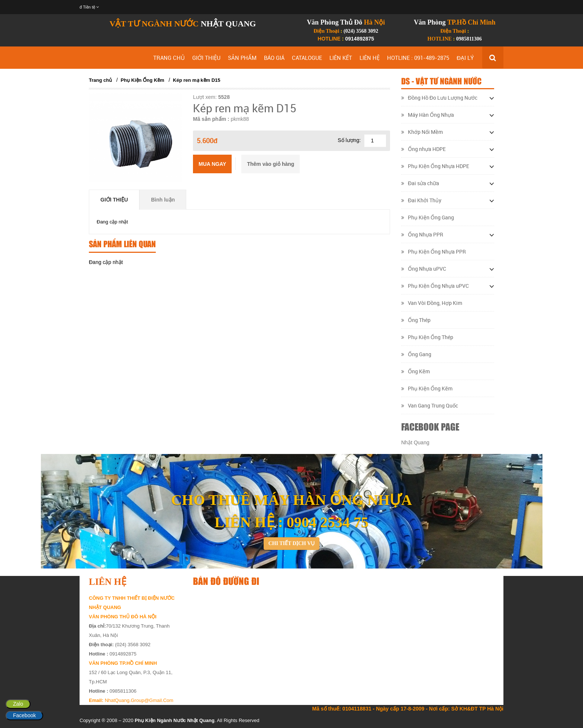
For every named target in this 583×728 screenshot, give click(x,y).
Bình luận (163, 200)
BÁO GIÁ (274, 58)
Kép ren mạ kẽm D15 (197, 80)
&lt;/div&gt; (344, 642)
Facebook (24, 715)
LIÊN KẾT (341, 58)
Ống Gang (416, 354)
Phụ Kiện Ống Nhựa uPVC (435, 286)
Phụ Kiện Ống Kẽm (143, 80)
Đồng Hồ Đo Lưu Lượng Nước (439, 98)
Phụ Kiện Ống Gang (428, 217)
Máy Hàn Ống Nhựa (428, 115)
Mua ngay (212, 164)
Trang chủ (100, 80)
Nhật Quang (415, 442)
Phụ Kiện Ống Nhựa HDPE (435, 166)
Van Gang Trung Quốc (430, 405)
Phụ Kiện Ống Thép (427, 337)
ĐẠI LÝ (465, 58)
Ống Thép (416, 320)
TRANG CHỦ (169, 58)
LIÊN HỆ (370, 58)
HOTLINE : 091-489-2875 (418, 58)
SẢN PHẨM (242, 58)
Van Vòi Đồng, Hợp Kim (432, 303)
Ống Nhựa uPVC (424, 269)
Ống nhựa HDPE (423, 149)
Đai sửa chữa (420, 183)
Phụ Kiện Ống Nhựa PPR (434, 252)
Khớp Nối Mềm (422, 132)
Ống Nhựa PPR (422, 234)
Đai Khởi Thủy (421, 200)
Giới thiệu (114, 200)
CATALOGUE (307, 58)
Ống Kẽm (415, 371)
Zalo (18, 704)
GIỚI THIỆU (206, 58)
